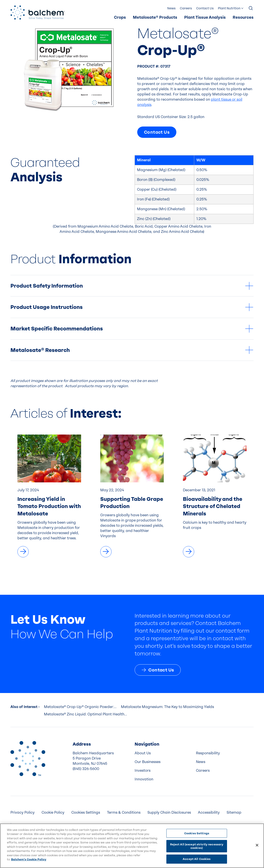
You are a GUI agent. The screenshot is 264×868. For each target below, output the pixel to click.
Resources (243, 17)
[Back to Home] (28, 758)
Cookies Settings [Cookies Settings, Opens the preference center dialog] (197, 833)
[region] (132, 846)
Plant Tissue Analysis (205, 17)
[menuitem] (120, 18)
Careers (186, 8)
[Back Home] (38, 12)
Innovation (144, 779)
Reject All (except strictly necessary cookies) (197, 846)
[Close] (257, 845)
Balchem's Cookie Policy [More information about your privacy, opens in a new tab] (29, 859)
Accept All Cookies (197, 859)
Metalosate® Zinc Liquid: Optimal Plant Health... (85, 714)
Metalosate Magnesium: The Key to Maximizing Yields (167, 707)
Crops (120, 17)
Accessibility (209, 812)
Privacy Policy (23, 812)
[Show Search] (251, 8)
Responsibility (208, 753)
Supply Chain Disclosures (169, 812)
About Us (143, 753)
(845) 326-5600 (86, 769)
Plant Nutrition (229, 8)
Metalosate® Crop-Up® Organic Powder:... (80, 707)
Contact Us (205, 8)
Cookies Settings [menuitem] (86, 812)
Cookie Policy (53, 812)
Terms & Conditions (124, 812)
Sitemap (234, 812)
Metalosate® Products (155, 17)
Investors (143, 771)
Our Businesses (148, 762)
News (171, 8)
